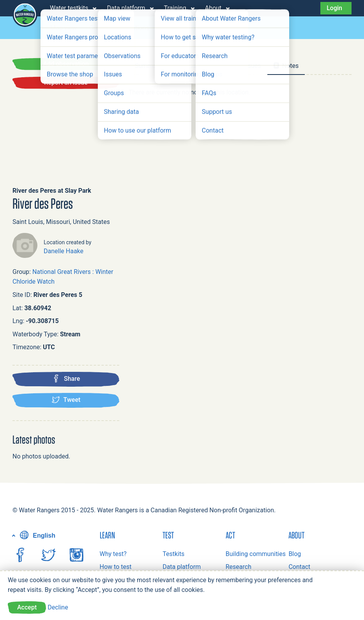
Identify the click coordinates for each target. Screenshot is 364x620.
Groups (99, 28)
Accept (27, 607)
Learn (107, 535)
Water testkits (69, 8)
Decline (58, 607)
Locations (135, 28)
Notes (286, 66)
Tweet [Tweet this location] (66, 400)
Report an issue (66, 83)
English (37, 536)
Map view (64, 28)
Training (175, 8)
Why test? (113, 554)
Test (168, 535)
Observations (180, 28)
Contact (299, 567)
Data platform (126, 8)
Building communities (256, 554)
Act (230, 535)
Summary (148, 66)
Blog (295, 554)
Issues (219, 28)
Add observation (66, 64)
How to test (116, 567)
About (213, 8)
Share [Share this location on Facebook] (66, 378)
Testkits (173, 554)
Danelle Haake (64, 251)
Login (334, 8)
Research (239, 567)
